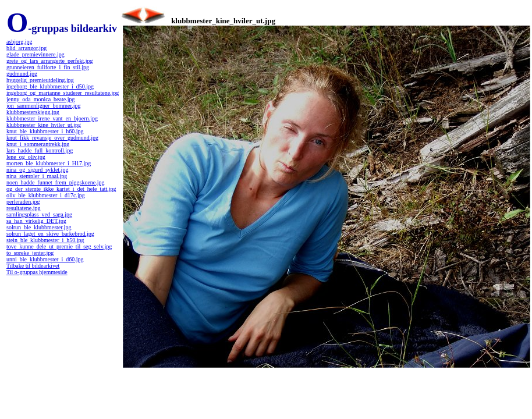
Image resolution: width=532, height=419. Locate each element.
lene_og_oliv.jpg (26, 157)
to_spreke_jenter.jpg (30, 253)
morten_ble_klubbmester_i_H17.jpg (49, 163)
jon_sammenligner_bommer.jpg (43, 106)
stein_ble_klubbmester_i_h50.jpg (45, 240)
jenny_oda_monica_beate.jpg (40, 99)
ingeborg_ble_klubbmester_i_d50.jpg (50, 86)
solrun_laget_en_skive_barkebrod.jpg (50, 234)
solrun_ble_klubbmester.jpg (39, 227)
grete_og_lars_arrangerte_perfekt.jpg (50, 61)
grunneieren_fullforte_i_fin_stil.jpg (48, 67)
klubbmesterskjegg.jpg (33, 112)
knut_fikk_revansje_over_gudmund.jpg (52, 138)
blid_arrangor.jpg (26, 48)
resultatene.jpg (24, 208)
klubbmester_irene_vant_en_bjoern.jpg (52, 118)
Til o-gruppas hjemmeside (37, 272)
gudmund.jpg (22, 74)
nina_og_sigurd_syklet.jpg (37, 170)
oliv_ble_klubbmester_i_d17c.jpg (46, 195)
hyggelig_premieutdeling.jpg (40, 80)
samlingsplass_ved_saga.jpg (39, 214)
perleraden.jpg (23, 202)
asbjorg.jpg (19, 42)
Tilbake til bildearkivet (33, 266)
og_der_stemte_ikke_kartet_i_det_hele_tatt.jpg (61, 189)
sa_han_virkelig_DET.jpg (36, 221)
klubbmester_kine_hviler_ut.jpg (44, 125)
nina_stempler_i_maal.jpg (37, 176)
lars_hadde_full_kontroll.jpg (40, 150)
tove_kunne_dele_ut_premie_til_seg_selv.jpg (59, 246)
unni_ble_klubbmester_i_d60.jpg (45, 259)
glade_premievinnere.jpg (36, 54)
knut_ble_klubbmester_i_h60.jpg (45, 131)
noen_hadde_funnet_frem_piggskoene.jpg (56, 182)
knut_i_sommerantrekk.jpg (38, 144)
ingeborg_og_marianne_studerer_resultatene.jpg (63, 93)
